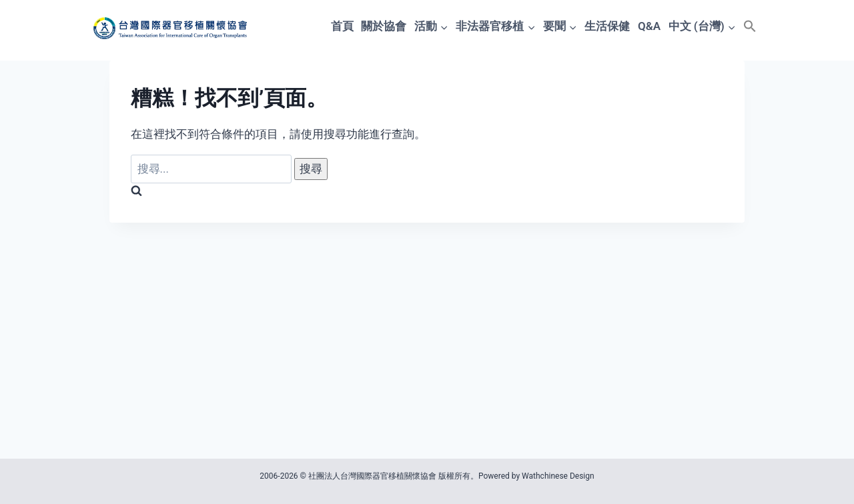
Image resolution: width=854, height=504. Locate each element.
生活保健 (607, 26)
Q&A (649, 26)
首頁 (342, 26)
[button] (750, 26)
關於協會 (384, 26)
